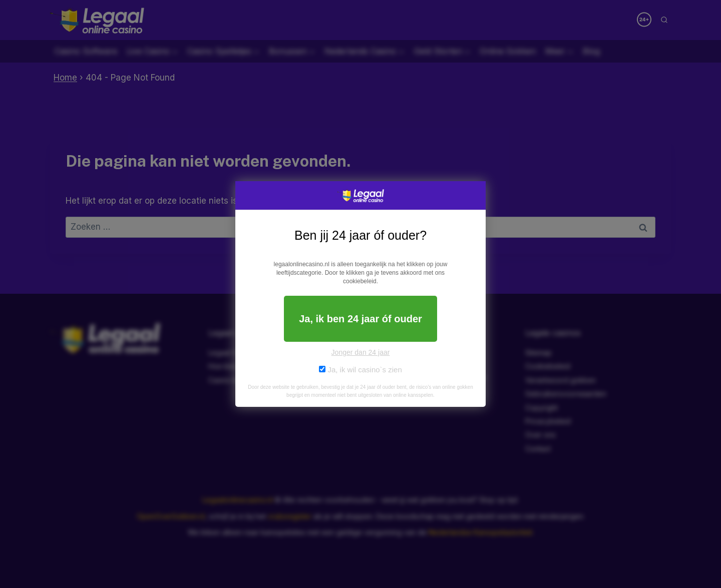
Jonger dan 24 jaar (361, 352)
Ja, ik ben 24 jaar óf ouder (360, 319)
